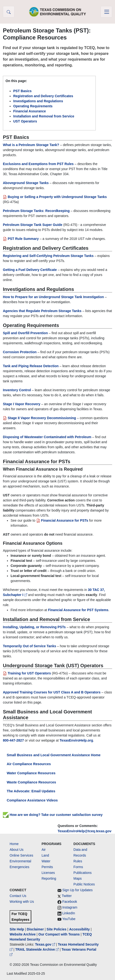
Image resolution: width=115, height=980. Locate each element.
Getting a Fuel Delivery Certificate (30, 270)
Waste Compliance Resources (31, 782)
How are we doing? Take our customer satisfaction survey (53, 815)
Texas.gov (46, 944)
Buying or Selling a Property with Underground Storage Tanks (55, 197)
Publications (83, 873)
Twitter (67, 896)
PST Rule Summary (21, 239)
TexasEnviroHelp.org (76, 740)
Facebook (70, 902)
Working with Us (22, 902)
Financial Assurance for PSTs (62, 520)
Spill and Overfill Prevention (25, 333)
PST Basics (22, 91)
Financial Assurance (30, 111)
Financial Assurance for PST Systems (78, 610)
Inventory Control (17, 390)
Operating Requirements (33, 106)
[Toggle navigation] (106, 12)
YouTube (69, 919)
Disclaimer (35, 929)
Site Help (17, 929)
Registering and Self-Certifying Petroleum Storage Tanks (48, 256)
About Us (17, 850)
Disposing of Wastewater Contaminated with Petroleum (47, 437)
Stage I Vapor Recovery (22, 404)
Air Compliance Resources (29, 764)
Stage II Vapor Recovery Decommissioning (39, 418)
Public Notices (84, 884)
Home (14, 844)
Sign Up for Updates (77, 890)
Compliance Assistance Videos (32, 800)
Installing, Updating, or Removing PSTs (34, 627)
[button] (9, 12)
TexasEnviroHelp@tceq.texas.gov (85, 831)
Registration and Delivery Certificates (43, 96)
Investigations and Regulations (38, 101)
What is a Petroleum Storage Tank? (31, 145)
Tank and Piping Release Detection (31, 366)
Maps (77, 878)
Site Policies (57, 929)
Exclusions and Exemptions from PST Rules (38, 164)
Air (44, 850)
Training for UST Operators (27, 673)
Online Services (21, 855)
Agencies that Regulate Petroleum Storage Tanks (42, 311)
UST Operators (25, 121)
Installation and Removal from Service (44, 116)
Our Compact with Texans (59, 934)
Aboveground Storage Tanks (26, 183)
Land (45, 855)
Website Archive (23, 934)
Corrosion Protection (20, 352)
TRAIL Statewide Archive (37, 949)
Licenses (48, 873)
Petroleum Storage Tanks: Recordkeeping (36, 211)
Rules (78, 861)
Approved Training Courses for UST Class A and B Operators (52, 692)
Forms (78, 867)
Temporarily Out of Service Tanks (29, 646)
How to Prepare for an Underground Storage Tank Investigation (53, 297)
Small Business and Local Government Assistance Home (54, 755)
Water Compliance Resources (31, 773)
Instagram (70, 907)
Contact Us (18, 896)
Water (46, 861)
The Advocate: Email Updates (31, 791)
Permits (47, 867)
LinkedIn (69, 913)
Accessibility (80, 929)
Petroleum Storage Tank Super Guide (33, 225)
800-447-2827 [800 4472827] (13, 740)
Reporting (49, 878)
